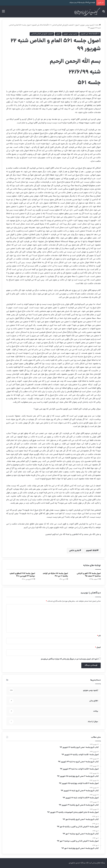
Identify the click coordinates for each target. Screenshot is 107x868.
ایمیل (98, 647)
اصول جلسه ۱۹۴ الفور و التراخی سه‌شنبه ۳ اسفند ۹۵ (89, 575)
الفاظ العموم (92, 551)
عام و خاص (74, 551)
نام (99, 636)
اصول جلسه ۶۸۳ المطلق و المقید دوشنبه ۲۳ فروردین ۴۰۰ (22, 575)
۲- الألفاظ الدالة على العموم (41, 25)
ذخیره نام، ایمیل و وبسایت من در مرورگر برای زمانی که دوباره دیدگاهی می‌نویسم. (70, 659)
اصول (77, 25)
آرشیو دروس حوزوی (87, 25)
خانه (98, 25)
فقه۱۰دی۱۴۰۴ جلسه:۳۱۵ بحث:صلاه (82, 3)
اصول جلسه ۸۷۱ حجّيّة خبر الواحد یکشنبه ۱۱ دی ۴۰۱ (55, 575)
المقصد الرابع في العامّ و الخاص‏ (63, 25)
